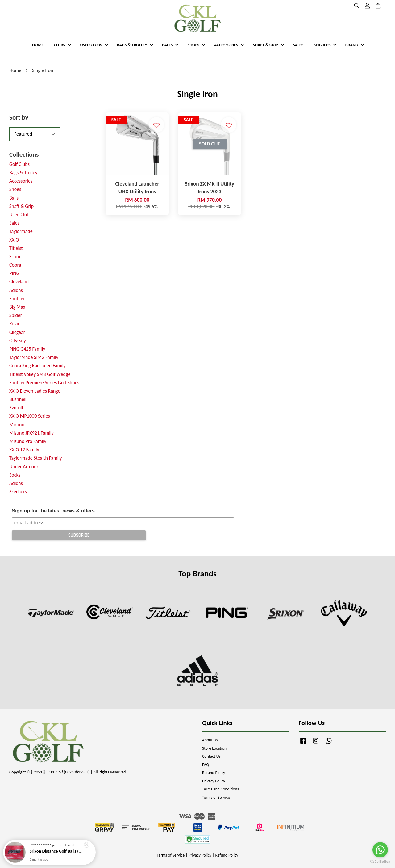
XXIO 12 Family (24, 450)
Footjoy (17, 299)
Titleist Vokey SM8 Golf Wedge (40, 374)
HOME (38, 45)
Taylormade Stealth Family (35, 458)
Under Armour (24, 467)
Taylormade (21, 231)
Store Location (214, 748)
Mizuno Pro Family (28, 441)
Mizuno (17, 425)
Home (15, 70)
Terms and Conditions (220, 789)
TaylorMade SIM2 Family (34, 357)
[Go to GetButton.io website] (380, 862)
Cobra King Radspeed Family (37, 366)
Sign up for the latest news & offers (53, 511)
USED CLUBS (94, 45)
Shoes (15, 189)
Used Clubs (20, 215)
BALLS (170, 45)
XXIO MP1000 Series (30, 416)
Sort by (19, 117)
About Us (210, 740)
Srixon (15, 257)
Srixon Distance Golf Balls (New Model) (57, 852)
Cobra (15, 265)
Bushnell (18, 399)
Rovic (15, 324)
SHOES (197, 45)
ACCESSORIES (229, 45)
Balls (14, 198)
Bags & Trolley (23, 173)
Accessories (21, 181)
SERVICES (325, 45)
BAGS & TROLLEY (135, 45)
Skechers (18, 492)
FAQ (206, 765)
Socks (15, 475)
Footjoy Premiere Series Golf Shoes (44, 383)
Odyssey (18, 341)
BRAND (355, 45)
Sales (14, 223)
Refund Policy (214, 773)
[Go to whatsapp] (380, 850)
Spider (16, 315)
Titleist (16, 248)
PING (14, 273)
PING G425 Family (27, 349)
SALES (298, 45)
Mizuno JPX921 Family (31, 433)
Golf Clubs (19, 164)
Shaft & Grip (21, 206)
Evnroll (16, 408)
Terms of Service (216, 797)
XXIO (14, 240)
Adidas (16, 290)
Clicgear (17, 332)
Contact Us (211, 756)
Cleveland (19, 282)
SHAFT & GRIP (269, 45)
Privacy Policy (214, 781)
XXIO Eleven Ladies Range (35, 391)
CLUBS (63, 45)
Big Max (17, 307)
